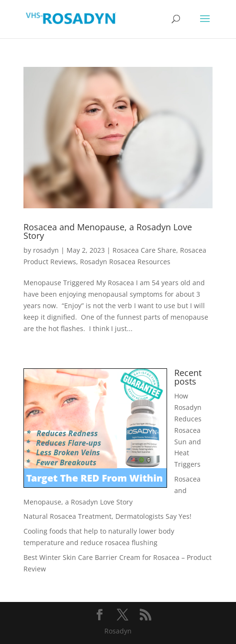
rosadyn (46, 250)
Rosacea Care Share (144, 250)
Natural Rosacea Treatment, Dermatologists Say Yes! (107, 516)
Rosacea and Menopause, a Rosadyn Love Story (108, 231)
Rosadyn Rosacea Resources (125, 262)
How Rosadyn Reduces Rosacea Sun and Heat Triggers (188, 430)
